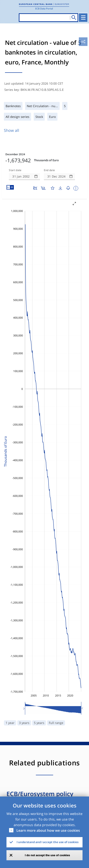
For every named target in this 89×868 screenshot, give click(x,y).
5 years (39, 723)
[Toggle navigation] (83, 18)
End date (49, 170)
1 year (10, 723)
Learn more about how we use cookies (48, 830)
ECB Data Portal (44, 8)
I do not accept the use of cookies (47, 855)
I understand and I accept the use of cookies (48, 842)
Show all (12, 130)
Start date (15, 170)
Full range (56, 723)
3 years (24, 723)
